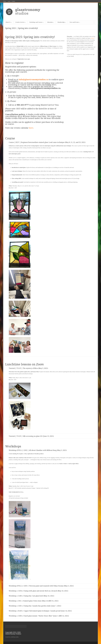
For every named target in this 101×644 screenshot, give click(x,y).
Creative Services (21, 22)
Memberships (62, 22)
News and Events (75, 22)
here (31, 128)
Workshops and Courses (37, 22)
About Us (9, 22)
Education (50, 22)
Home (5, 1)
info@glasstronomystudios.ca (34, 80)
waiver (92, 38)
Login (9, 1)
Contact (13, 1)
